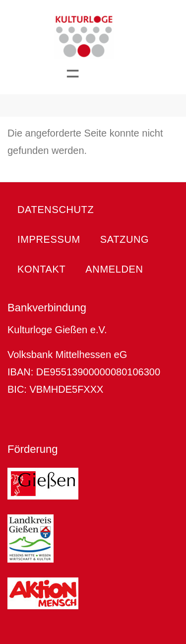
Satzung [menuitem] (124, 239)
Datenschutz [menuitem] (56, 210)
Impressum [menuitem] (49, 239)
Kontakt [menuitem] (41, 269)
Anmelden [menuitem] (114, 269)
